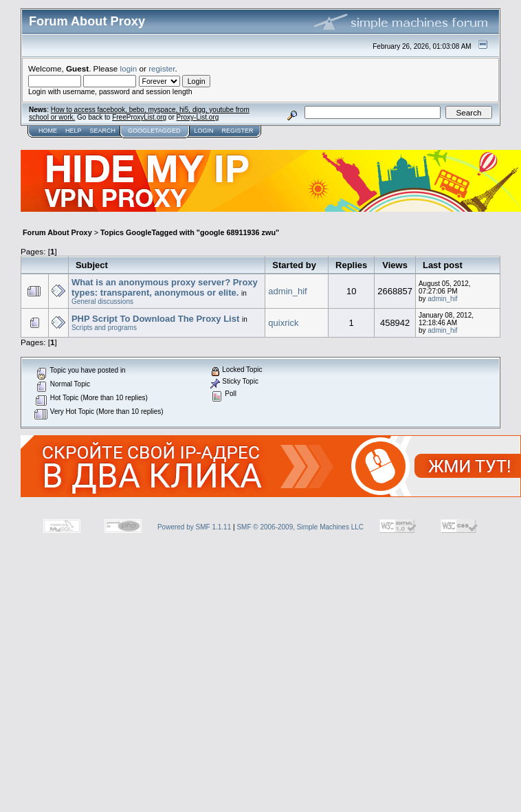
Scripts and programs (104, 328)
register (162, 68)
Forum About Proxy (57, 232)
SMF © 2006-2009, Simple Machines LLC (300, 527)
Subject (92, 265)
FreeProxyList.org (139, 117)
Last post (443, 265)
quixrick (283, 323)
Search (103, 131)
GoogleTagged (154, 131)
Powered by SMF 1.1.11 (194, 527)
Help (74, 131)
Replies (351, 265)
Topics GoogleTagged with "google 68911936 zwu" (190, 232)
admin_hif (287, 291)
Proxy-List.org (198, 117)
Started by (294, 265)
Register (237, 131)
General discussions (102, 301)
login (129, 68)
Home (48, 131)
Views (395, 265)
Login (203, 131)
